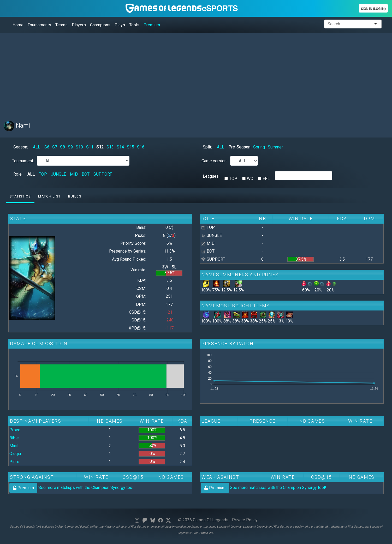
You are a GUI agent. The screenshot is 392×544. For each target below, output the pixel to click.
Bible (14, 438)
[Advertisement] (161, 74)
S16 (141, 147)
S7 (55, 147)
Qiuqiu (15, 454)
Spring (259, 147)
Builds (75, 196)
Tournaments (39, 25)
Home (18, 25)
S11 (90, 147)
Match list (49, 196)
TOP (43, 174)
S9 (70, 147)
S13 (110, 147)
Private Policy (245, 520)
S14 (120, 147)
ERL (266, 179)
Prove (15, 430)
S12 (100, 147)
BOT (86, 174)
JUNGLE (58, 174)
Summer (275, 147)
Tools (134, 25)
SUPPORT (103, 174)
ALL (37, 147)
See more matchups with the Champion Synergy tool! (72, 488)
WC (250, 179)
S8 (63, 147)
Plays (120, 25)
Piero (14, 462)
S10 (79, 147)
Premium (152, 25)
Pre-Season (239, 147)
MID (74, 174)
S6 (47, 147)
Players (79, 25)
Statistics (20, 196)
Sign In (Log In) (373, 9)
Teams (61, 25)
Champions (100, 25)
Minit (14, 446)
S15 (130, 147)
